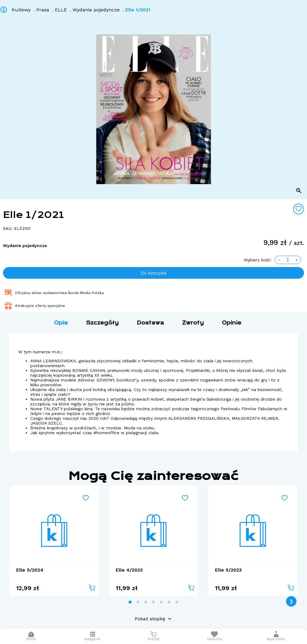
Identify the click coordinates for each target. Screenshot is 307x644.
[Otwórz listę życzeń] (215, 636)
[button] (276, 636)
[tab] (130, 602)
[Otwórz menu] (92, 636)
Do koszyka (153, 273)
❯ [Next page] (291, 601)
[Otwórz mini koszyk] (153, 636)
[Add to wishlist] (299, 209)
